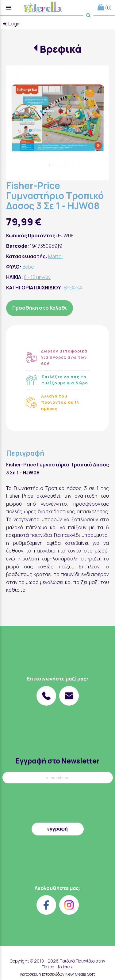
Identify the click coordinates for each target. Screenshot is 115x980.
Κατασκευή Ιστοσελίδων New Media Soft (58, 974)
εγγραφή (57, 829)
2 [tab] (53, 165)
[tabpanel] (57, 117)
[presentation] (58, 805)
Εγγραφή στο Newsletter (57, 761)
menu (9, 8)
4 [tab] (61, 165)
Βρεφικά (61, 49)
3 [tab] (57, 165)
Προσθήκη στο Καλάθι (40, 308)
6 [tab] (68, 165)
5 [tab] (64, 165)
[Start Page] (43, 8)
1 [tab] (50, 165)
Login (12, 24)
